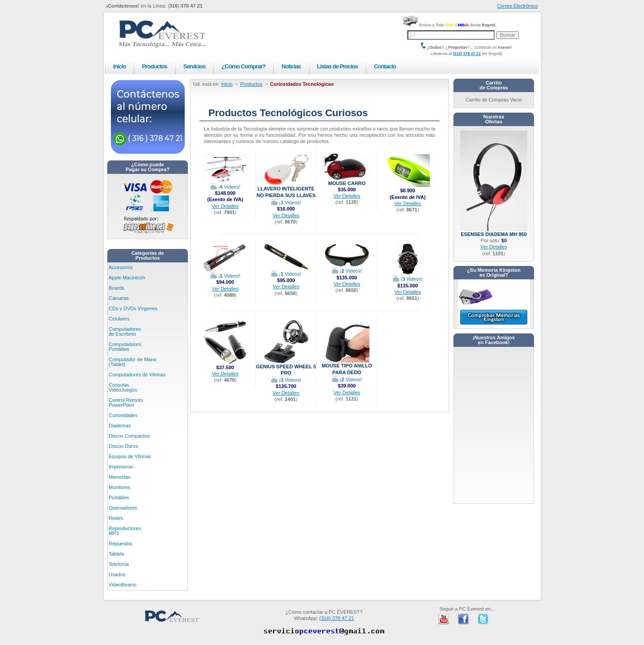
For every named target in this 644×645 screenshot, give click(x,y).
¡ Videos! (225, 187)
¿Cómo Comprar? (243, 66)
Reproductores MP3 (125, 531)
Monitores (119, 487)
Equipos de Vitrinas (130, 456)
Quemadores (123, 508)
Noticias (291, 66)
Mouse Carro (347, 181)
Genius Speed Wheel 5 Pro (286, 367)
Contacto (385, 66)
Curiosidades (123, 415)
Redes (116, 518)
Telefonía (119, 564)
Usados (117, 574)
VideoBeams (123, 585)
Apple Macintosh (127, 278)
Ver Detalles (225, 206)
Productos (154, 66)
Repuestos (121, 544)
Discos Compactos (129, 436)
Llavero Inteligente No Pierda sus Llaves (286, 189)
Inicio (119, 66)
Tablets (117, 554)
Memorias (119, 477)
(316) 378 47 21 (467, 54)
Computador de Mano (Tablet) (132, 362)
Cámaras (119, 298)
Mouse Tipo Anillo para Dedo (347, 366)
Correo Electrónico (517, 6)
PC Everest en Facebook (463, 619)
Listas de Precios (337, 66)
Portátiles (119, 497)
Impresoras (121, 467)
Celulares (119, 319)
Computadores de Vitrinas (137, 375)
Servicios (195, 66)
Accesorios (121, 267)
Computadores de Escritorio (125, 331)
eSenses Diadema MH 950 (494, 232)
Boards (117, 288)
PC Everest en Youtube (444, 619)
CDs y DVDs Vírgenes (133, 308)
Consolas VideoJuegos (123, 387)
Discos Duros (123, 446)
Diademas (120, 426)
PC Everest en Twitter (483, 619)
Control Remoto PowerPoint (126, 403)
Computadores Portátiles (125, 347)
